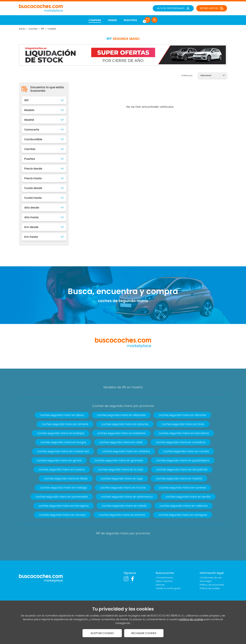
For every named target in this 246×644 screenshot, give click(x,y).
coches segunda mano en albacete (121, 415)
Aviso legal (206, 581)
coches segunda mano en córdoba (126, 451)
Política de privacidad (212, 585)
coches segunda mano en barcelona (184, 433)
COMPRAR (95, 20)
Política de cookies (210, 588)
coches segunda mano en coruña (186, 451)
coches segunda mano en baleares (121, 433)
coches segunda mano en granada (119, 460)
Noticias (160, 585)
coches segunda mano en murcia (123, 488)
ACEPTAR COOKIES (102, 633)
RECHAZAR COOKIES (144, 633)
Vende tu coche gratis (168, 588)
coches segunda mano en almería (65, 424)
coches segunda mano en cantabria (181, 442)
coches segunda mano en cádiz (121, 442)
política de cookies (191, 619)
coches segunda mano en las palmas (182, 469)
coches (33, 29)
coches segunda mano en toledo (124, 506)
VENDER (112, 20)
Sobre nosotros (164, 581)
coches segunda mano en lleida (66, 479)
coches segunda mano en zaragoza (183, 515)
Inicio (22, 29)
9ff (42, 29)
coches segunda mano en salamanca (127, 497)
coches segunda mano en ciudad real (63, 451)
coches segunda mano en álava (62, 415)
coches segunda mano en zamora (122, 515)
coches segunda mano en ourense (182, 488)
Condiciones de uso (211, 578)
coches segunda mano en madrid (179, 479)
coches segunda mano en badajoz (61, 433)
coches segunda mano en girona (59, 460)
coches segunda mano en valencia (184, 506)
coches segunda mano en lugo (122, 479)
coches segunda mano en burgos (63, 442)
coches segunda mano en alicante (182, 415)
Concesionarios (164, 578)
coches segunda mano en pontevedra (62, 497)
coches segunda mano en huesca (62, 469)
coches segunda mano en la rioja (120, 469)
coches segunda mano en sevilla (188, 497)
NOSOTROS (130, 20)
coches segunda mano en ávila (183, 424)
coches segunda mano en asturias (125, 424)
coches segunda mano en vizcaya (62, 515)
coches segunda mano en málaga (63, 488)
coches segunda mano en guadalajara (183, 460)
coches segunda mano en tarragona (64, 506)
